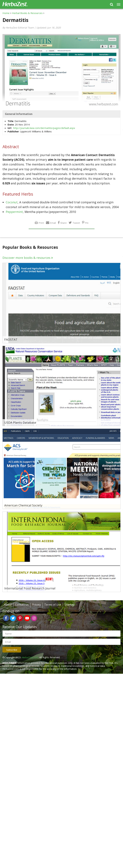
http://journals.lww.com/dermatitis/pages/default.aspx (44, 128)
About (8, 605)
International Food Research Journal (30, 588)
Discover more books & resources (26, 258)
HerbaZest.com (30, 657)
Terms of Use (53, 605)
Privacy (36, 605)
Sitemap (70, 605)
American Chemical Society (23, 505)
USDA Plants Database (20, 423)
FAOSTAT (11, 340)
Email (53, 223)
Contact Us (22, 605)
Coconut (12, 202)
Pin (87, 223)
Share (63, 223)
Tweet (76, 223)
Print (41, 223)
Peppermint (14, 212)
